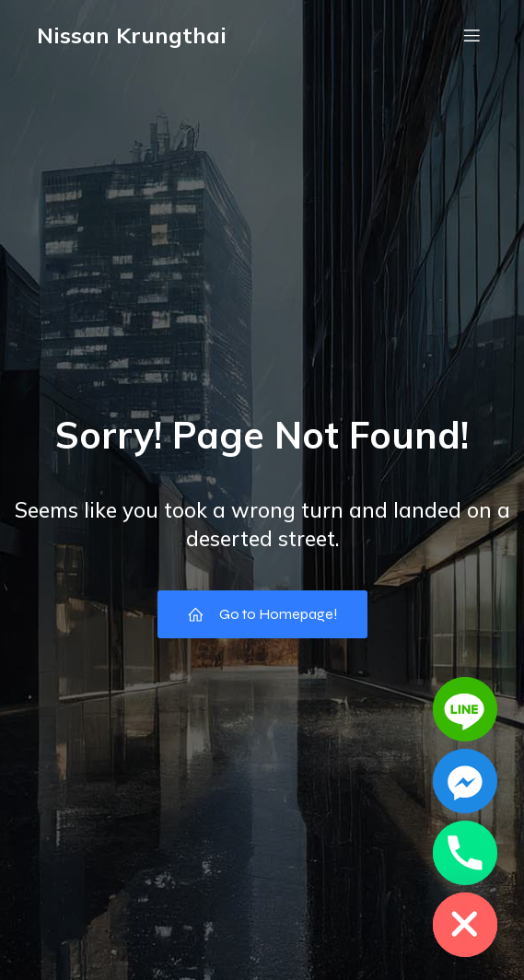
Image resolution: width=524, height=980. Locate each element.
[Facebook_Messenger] (465, 781)
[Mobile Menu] (472, 35)
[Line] (465, 709)
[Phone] (465, 853)
